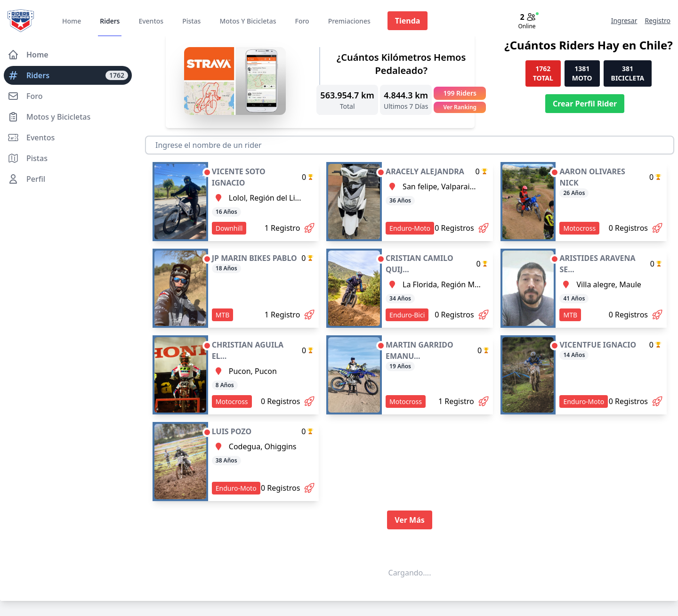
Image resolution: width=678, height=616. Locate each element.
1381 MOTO (582, 73)
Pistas (191, 21)
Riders (110, 21)
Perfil (26, 179)
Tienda (408, 21)
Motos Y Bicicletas (248, 21)
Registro (658, 20)
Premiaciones (349, 21)
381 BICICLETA (628, 73)
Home (72, 21)
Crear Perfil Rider (585, 104)
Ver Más (410, 520)
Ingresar (624, 20)
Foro (302, 21)
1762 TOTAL (543, 73)
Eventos (151, 21)
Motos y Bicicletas (49, 117)
